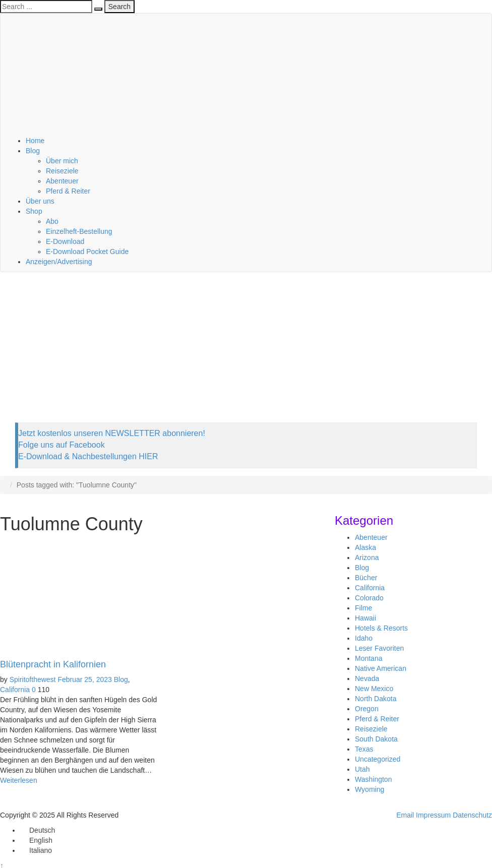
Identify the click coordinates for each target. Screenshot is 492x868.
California (15, 690)
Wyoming (370, 789)
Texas (364, 749)
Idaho (364, 638)
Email (405, 815)
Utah (362, 769)
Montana (368, 658)
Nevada (367, 678)
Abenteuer (62, 181)
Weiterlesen (19, 780)
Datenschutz (472, 815)
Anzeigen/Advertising (59, 262)
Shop (34, 211)
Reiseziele (62, 171)
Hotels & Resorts (381, 628)
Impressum (433, 815)
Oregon (367, 709)
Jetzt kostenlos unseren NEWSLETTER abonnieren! (112, 433)
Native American (381, 668)
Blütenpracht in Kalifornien (53, 664)
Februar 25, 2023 (84, 679)
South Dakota (376, 739)
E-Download (65, 241)
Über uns (40, 201)
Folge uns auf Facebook (61, 445)
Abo (52, 221)
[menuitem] (38, 830)
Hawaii (365, 618)
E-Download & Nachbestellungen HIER (88, 456)
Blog (33, 151)
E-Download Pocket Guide (87, 252)
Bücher (366, 578)
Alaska (365, 547)
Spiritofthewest (33, 679)
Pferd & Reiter (68, 191)
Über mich (62, 161)
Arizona (367, 557)
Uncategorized (378, 759)
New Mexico (374, 689)
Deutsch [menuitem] (42, 830)
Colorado (369, 598)
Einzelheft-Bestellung (79, 231)
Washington (373, 779)
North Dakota (376, 699)
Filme (363, 608)
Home (35, 141)
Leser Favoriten (379, 648)
